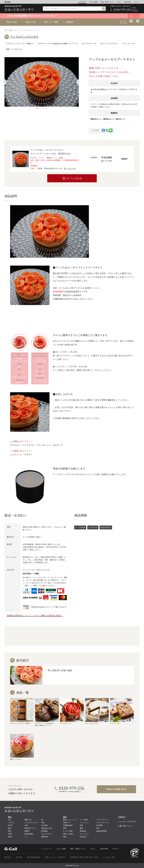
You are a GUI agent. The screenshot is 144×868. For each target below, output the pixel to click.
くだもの (11, 822)
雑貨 (65, 837)
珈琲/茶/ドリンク (30, 828)
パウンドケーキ (129, 44)
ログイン (131, 24)
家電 (65, 828)
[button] (37, 108)
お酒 (26, 825)
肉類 (9, 828)
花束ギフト (67, 822)
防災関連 (100, 825)
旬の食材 (44, 825)
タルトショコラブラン (109, 44)
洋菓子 (11, 30)
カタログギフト (47, 834)
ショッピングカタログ (127, 822)
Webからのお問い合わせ (116, 789)
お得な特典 (127, 2)
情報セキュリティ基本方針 (55, 857)
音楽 (81, 825)
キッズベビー (84, 834)
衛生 (98, 828)
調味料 (27, 831)
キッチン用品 (68, 831)
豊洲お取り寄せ (47, 828)
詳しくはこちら (70, 168)
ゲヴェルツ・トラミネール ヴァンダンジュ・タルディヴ (36, 445)
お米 (9, 820)
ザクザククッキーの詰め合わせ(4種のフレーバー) (58, 44)
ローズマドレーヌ (89, 44)
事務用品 (83, 831)
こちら (56, 527)
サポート (137, 2)
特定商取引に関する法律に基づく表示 (84, 857)
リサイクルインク (103, 822)
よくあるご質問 (109, 857)
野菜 (9, 831)
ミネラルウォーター (32, 822)
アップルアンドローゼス (24, 37)
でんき (119, 2)
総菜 (43, 822)
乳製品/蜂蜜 (29, 834)
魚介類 (10, 825)
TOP (6, 30)
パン (26, 837)
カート (138, 24)
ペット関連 (84, 820)
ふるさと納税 (94, 2)
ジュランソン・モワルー (21, 455)
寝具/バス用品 (68, 834)
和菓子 (10, 837)
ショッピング (82, 2)
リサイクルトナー (103, 820)
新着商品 (70, 22)
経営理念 (19, 857)
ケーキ (16, 30)
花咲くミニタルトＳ (14, 49)
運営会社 (8, 857)
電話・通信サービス (107, 2)
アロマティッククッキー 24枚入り (20, 44)
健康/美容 (45, 837)
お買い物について (125, 826)
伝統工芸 (83, 837)
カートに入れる (74, 178)
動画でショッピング (70, 820)
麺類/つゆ (28, 820)
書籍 (81, 828)
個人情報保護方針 (34, 857)
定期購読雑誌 (68, 825)
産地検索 (44, 831)
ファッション (84, 822)
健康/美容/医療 (102, 831)
